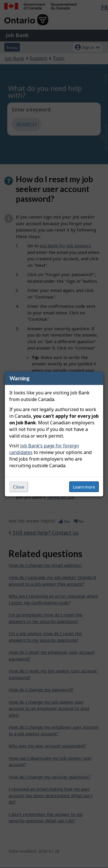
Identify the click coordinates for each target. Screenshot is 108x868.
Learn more (84, 487)
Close (19, 487)
